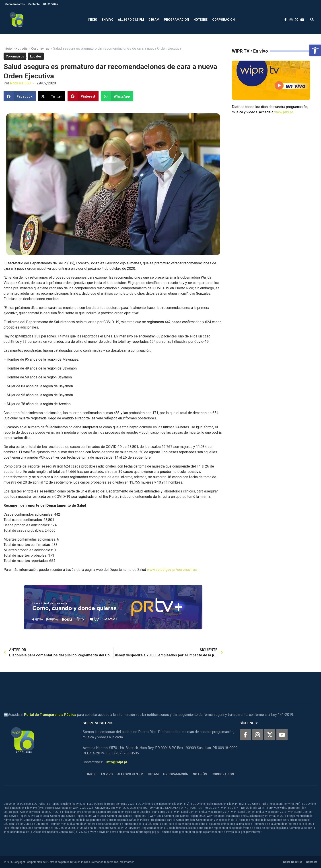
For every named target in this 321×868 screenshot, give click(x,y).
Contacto (34, 4)
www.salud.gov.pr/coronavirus (172, 570)
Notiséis (201, 20)
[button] (315, 50)
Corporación (223, 20)
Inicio (93, 20)
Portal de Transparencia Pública (50, 715)
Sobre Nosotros (15, 4)
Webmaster (127, 862)
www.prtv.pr (284, 112)
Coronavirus (40, 49)
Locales (36, 56)
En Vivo (108, 20)
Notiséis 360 (20, 83)
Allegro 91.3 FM (131, 20)
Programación (176, 20)
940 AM (154, 20)
